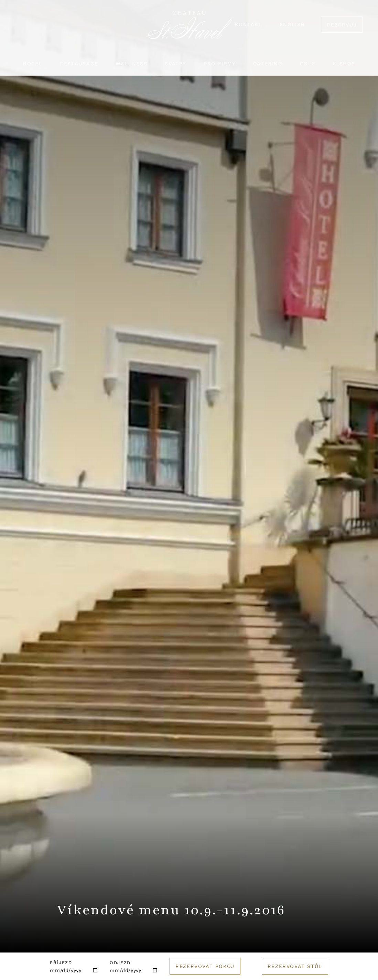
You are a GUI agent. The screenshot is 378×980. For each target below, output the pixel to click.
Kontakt (248, 24)
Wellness (131, 64)
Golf (308, 64)
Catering (268, 64)
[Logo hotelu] (189, 29)
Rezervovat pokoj (205, 966)
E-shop (344, 64)
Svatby (175, 64)
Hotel (33, 64)
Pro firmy (219, 64)
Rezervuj (342, 25)
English (292, 24)
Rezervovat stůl (295, 966)
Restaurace (79, 64)
